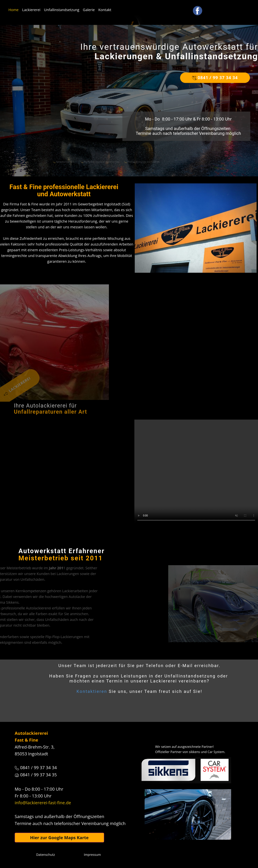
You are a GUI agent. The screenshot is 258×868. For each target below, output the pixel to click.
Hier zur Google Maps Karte (59, 837)
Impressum (92, 855)
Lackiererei (31, 10)
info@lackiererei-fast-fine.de (43, 803)
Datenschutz (46, 855)
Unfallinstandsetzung (62, 10)
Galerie (89, 10)
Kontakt (105, 10)
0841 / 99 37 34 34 (215, 78)
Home (14, 10)
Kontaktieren (92, 691)
